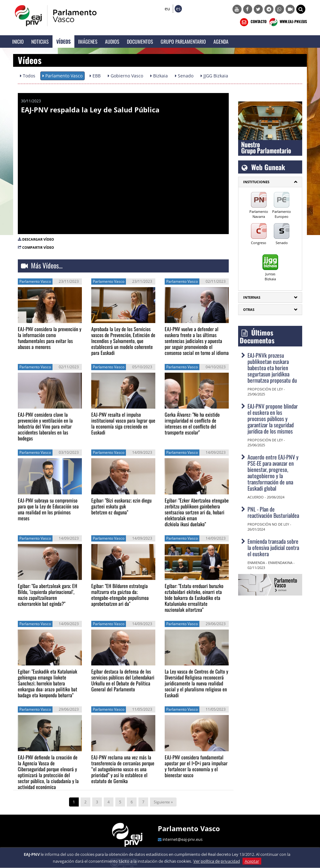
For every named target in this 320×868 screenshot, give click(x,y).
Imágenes (88, 42)
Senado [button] (184, 76)
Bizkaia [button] (159, 76)
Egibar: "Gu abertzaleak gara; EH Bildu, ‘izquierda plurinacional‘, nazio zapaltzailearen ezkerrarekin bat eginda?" (47, 595)
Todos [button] (28, 76)
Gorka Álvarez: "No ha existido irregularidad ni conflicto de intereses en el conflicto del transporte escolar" (192, 423)
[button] (301, 9)
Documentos (140, 42)
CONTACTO (253, 22)
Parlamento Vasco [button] (62, 76)
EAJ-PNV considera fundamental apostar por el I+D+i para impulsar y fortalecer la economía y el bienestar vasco (196, 766)
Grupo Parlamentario (183, 42)
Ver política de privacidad (217, 861)
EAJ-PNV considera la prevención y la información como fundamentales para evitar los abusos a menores (50, 338)
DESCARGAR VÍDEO (38, 239)
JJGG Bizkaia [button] (214, 76)
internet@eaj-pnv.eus (182, 839)
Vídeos (63, 42)
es (178, 9)
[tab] (270, 182)
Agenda (221, 42)
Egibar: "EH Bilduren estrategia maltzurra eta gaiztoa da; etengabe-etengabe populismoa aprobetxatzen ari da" (120, 595)
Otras (249, 309)
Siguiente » (163, 802)
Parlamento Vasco (189, 828)
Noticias (40, 42)
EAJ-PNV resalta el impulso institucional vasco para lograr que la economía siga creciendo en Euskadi (123, 423)
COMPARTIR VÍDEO (38, 247)
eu (167, 9)
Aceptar (252, 861)
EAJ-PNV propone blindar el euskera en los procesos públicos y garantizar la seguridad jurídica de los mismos (273, 419)
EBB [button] (95, 76)
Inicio (18, 42)
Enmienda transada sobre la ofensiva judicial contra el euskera (273, 547)
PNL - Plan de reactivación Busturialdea (273, 512)
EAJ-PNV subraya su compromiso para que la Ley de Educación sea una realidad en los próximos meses (48, 509)
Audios (112, 42)
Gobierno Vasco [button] (125, 76)
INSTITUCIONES (256, 182)
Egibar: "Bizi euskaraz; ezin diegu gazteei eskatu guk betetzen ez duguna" (121, 506)
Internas (252, 297)
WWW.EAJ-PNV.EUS (287, 22)
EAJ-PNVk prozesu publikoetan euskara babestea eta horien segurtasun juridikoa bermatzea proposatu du (272, 368)
